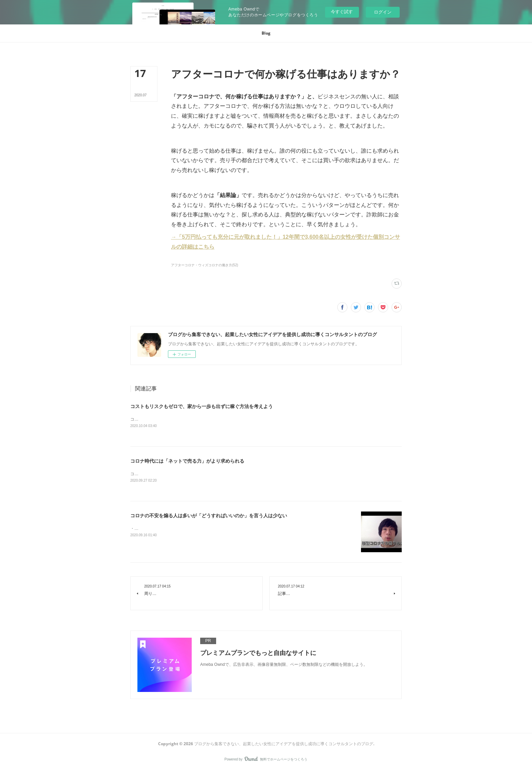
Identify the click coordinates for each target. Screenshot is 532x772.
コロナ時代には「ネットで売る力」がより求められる (187, 461)
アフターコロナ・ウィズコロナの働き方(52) (205, 265)
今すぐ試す (342, 12)
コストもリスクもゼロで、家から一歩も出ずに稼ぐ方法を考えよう (202, 406)
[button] (266, 33)
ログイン (383, 12)
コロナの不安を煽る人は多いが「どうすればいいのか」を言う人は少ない (209, 516)
